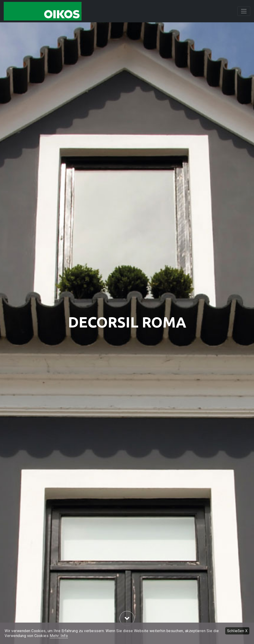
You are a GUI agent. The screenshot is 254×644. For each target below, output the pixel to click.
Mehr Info (59, 636)
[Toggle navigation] (244, 11)
